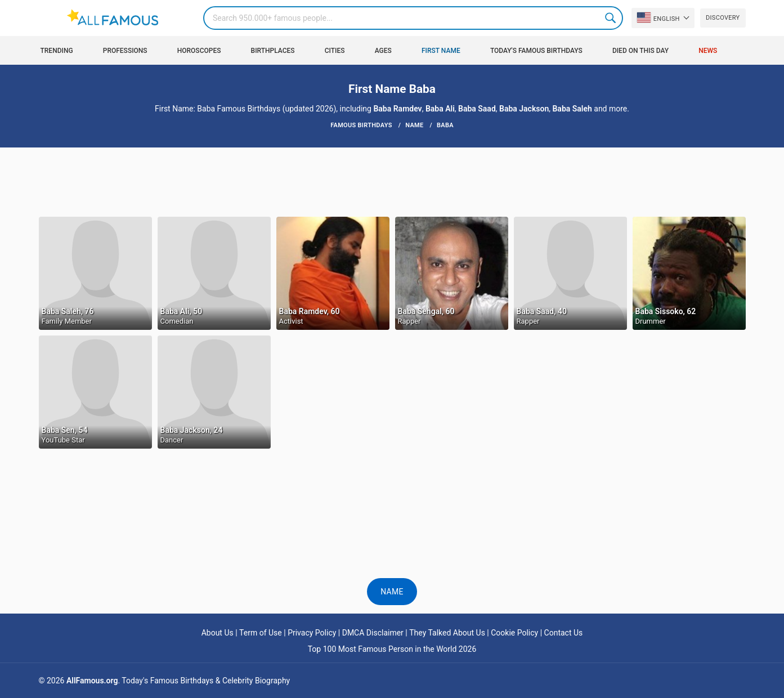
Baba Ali (440, 109)
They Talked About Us (447, 633)
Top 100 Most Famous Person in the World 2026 (392, 649)
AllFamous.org (92, 681)
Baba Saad (477, 109)
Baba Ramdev (397, 109)
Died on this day (640, 51)
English (658, 17)
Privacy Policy (312, 633)
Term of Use (261, 633)
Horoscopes (199, 51)
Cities (335, 51)
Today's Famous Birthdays (536, 51)
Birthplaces (273, 51)
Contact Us (564, 633)
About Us (218, 633)
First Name (441, 51)
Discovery (723, 18)
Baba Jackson (524, 109)
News (708, 51)
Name (392, 592)
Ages (383, 51)
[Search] (413, 18)
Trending (57, 51)
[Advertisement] (392, 181)
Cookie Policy (514, 633)
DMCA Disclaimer (373, 633)
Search (611, 18)
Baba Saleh (572, 109)
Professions (125, 51)
